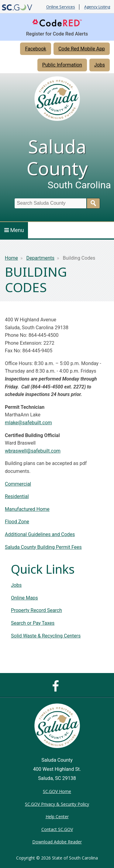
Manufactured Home (27, 509)
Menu (14, 230)
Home (11, 258)
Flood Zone (17, 522)
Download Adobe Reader (57, 842)
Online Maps (24, 598)
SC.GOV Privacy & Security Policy (57, 804)
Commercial (18, 484)
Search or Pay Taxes (33, 623)
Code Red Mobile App (82, 49)
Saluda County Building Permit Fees (43, 547)
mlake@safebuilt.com (28, 423)
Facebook (35, 49)
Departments (41, 258)
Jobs (100, 65)
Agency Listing (97, 7)
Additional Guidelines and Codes (40, 534)
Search (93, 203)
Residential (17, 496)
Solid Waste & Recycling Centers (46, 636)
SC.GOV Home (57, 791)
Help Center (57, 817)
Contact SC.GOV (57, 829)
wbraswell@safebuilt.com (33, 451)
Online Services (61, 7)
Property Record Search (36, 610)
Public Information (62, 65)
